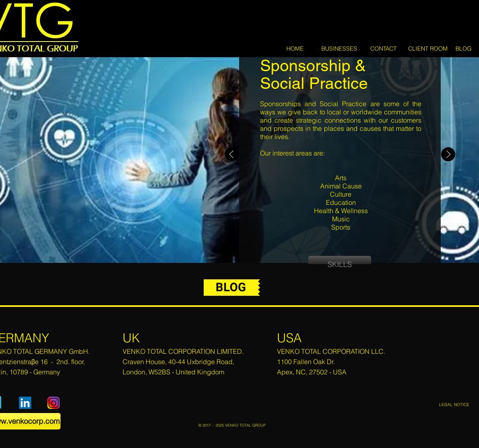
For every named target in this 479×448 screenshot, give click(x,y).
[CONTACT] (384, 49)
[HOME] (295, 49)
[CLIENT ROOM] (428, 49)
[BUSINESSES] (339, 49)
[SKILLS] (340, 264)
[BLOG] (463, 49)
